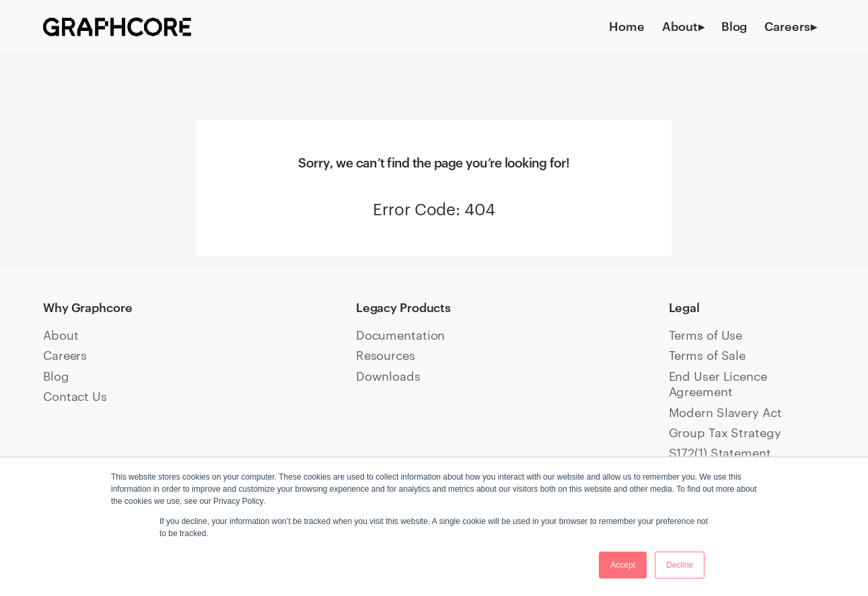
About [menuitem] (680, 26)
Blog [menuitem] (734, 26)
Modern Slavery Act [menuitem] (725, 412)
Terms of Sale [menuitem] (708, 355)
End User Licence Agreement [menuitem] (718, 384)
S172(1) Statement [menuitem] (720, 453)
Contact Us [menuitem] (75, 396)
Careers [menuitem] (787, 26)
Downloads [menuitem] (388, 376)
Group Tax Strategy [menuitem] (725, 433)
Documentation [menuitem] (401, 335)
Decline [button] (680, 565)
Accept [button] (623, 565)
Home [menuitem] (627, 26)
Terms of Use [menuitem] (706, 335)
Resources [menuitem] (386, 355)
